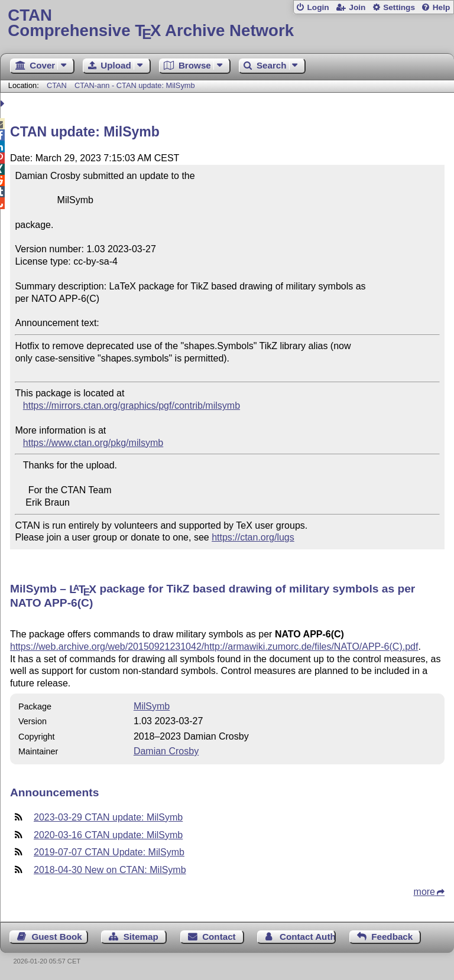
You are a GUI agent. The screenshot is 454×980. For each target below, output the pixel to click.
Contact (219, 937)
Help (442, 7)
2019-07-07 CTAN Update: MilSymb (109, 852)
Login (318, 7)
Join (357, 7)
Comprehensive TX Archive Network (227, 23)
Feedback (392, 937)
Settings (399, 7)
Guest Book (57, 937)
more (424, 892)
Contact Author (308, 937)
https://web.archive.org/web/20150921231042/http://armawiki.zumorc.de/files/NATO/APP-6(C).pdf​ (214, 647)
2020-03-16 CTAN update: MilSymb (108, 835)
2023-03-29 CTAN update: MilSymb (108, 817)
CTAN (57, 85)
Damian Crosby (166, 751)
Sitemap (141, 937)
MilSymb (152, 706)
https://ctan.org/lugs (253, 537)
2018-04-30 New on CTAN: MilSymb (110, 870)
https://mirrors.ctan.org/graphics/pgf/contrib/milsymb (132, 406)
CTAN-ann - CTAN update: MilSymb (135, 85)
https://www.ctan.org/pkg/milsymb (93, 443)
